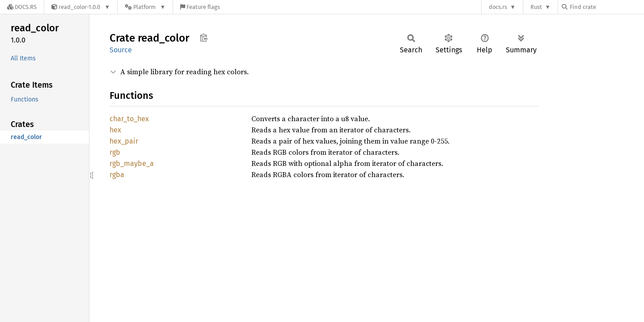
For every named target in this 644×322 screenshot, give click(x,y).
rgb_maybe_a (132, 163)
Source (121, 50)
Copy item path (204, 38)
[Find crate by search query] (606, 7)
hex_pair (124, 141)
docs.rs (498, 7)
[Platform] (145, 7)
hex (115, 130)
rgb (115, 152)
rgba (117, 175)
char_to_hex (129, 119)
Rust (536, 7)
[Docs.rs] (22, 7)
